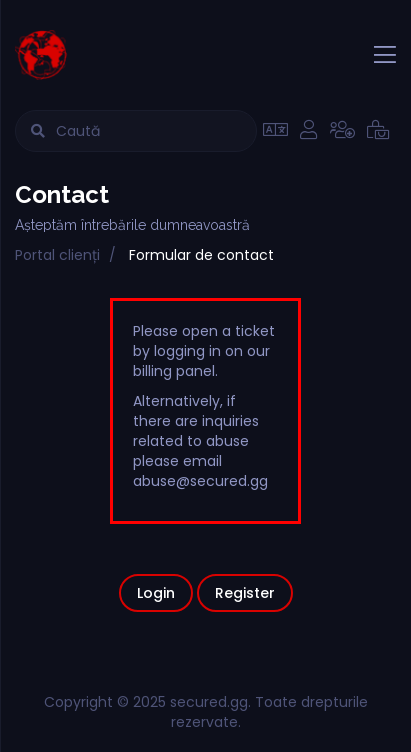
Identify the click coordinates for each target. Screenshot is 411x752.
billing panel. (175, 371)
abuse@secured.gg (200, 481)
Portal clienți (57, 255)
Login (156, 593)
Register (245, 593)
